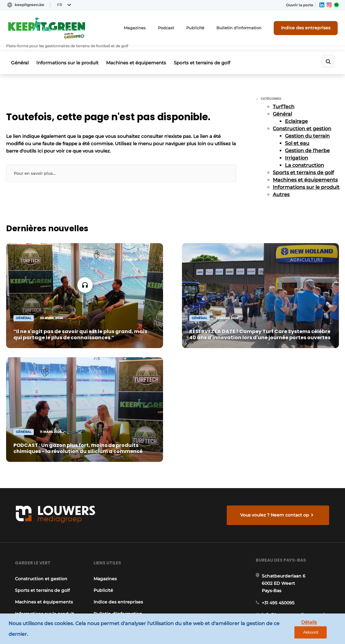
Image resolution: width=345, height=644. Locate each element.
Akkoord (322, 630)
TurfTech (284, 100)
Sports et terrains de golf (208, 57)
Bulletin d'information (247, 29)
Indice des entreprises (309, 28)
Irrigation (297, 151)
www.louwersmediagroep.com (297, 591)
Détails (293, 629)
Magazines (149, 29)
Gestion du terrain (307, 130)
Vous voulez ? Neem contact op (276, 361)
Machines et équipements (140, 57)
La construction (304, 159)
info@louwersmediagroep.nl (294, 468)
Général (20, 57)
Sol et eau (297, 137)
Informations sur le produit (69, 57)
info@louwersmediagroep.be (295, 559)
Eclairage (296, 115)
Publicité (206, 29)
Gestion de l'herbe (307, 144)
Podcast (179, 29)
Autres (281, 188)
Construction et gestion (302, 122)
